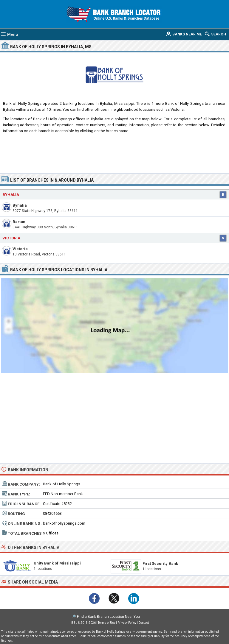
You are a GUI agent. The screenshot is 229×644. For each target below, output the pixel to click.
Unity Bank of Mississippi (57, 563)
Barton (19, 222)
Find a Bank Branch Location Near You (108, 617)
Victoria (20, 249)
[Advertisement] (115, 157)
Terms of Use (107, 623)
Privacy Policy (127, 623)
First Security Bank (160, 563)
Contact (144, 623)
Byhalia (20, 205)
